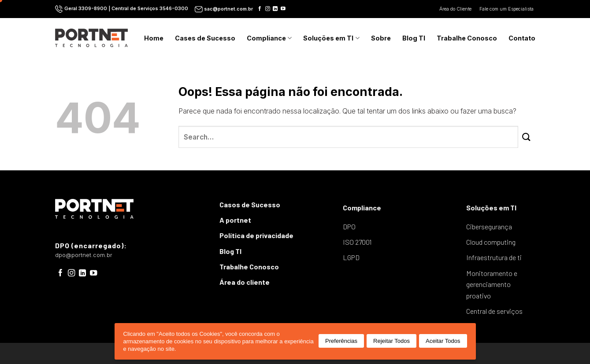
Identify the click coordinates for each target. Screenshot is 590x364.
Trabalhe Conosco (467, 38)
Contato (522, 38)
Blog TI (414, 38)
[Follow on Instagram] (268, 9)
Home (154, 38)
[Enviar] (527, 137)
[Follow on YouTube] (283, 9)
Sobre (381, 38)
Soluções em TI (331, 38)
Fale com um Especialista (507, 9)
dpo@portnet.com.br (84, 255)
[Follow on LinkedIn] (275, 9)
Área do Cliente (456, 9)
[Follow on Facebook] (260, 9)
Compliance (269, 38)
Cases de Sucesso (205, 38)
